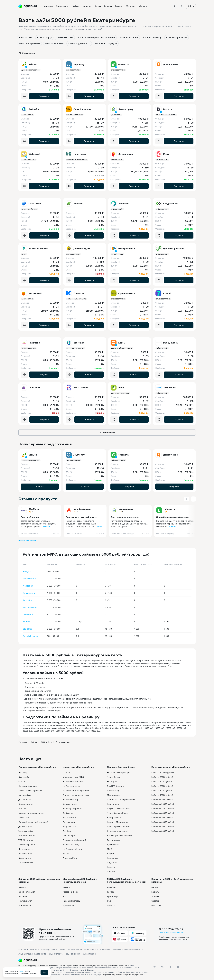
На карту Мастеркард (117, 822)
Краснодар (112, 896)
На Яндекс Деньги (71, 786)
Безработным (69, 827)
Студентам (112, 863)
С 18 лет (67, 773)
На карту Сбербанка (72, 809)
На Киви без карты (72, 800)
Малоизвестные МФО (73, 777)
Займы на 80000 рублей (163, 831)
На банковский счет (72, 849)
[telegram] (154, 967)
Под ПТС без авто (115, 786)
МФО (110, 849)
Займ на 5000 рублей (162, 791)
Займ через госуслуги (106, 43)
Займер (26, 622)
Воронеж (23, 896)
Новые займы (25, 854)
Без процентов (26, 804)
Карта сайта (40, 954)
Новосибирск (25, 905)
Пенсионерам (69, 836)
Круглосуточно (70, 804)
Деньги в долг (25, 827)
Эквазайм (27, 600)
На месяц (112, 867)
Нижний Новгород (72, 901)
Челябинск (112, 887)
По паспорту (69, 822)
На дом (110, 854)
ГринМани (28, 614)
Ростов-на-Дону (70, 892)
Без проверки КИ (27, 845)
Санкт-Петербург (27, 892)
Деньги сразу (127, 509)
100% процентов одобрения (76, 791)
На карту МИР (114, 818)
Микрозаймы (25, 795)
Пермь (155, 887)
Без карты (112, 782)
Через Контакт (114, 777)
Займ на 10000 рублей (162, 795)
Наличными (113, 804)
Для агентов (73, 949)
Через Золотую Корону (118, 813)
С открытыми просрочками (76, 795)
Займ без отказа (65, 38)
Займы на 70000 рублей (163, 827)
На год (66, 854)
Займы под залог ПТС (79, 43)
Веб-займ (27, 629)
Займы (34, 742)
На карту (23, 773)
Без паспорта (69, 818)
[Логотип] (84, 960)
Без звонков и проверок (119, 773)
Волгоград (156, 905)
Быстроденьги (30, 607)
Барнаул (155, 892)
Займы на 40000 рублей (163, 813)
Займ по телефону (152, 38)
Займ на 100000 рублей (163, 773)
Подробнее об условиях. (112, 974)
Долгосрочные (26, 849)
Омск (110, 901)
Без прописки (114, 840)
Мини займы (113, 795)
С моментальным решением (121, 800)
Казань (66, 887)
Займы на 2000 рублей (162, 800)
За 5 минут (68, 813)
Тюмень (155, 896)
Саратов (155, 901)
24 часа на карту (71, 845)
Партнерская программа (53, 949)
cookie (21, 971)
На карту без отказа (28, 786)
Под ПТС (22, 809)
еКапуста (170, 509)
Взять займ (24, 777)
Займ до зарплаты (54, 43)
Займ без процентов (177, 38)
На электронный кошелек (119, 836)
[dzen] (178, 967)
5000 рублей (47, 742)
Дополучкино (29, 579)
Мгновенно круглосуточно (31, 813)
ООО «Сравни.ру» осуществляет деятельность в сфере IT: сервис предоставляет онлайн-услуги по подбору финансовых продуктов (73, 965)
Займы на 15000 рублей (163, 809)
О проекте (23, 949)
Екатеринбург (25, 901)
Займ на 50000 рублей (162, 786)
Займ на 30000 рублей (162, 777)
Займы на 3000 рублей (162, 818)
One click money (30, 636)
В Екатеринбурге (63, 742)
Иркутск (111, 905)
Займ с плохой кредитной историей (96, 38)
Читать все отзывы (28, 541)
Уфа (65, 896)
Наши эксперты (55, 954)
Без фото (67, 831)
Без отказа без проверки (30, 791)
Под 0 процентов (27, 836)
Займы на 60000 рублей (163, 822)
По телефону (113, 791)
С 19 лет (111, 872)
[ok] (170, 967)
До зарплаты (29, 593)
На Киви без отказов (73, 782)
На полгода (112, 858)
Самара (111, 892)
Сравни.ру (23, 742)
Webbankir (28, 586)
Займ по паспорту (129, 38)
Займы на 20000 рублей (163, 804)
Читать (47, 527)
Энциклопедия (26, 954)
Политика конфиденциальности (127, 949)
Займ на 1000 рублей (162, 782)
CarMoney (35, 509)
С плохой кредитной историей (33, 822)
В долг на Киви (70, 858)
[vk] (162, 967)
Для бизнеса (113, 845)
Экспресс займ (26, 831)
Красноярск (68, 905)
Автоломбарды (26, 863)
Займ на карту (44, 38)
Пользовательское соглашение (95, 949)
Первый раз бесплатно (118, 827)
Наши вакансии (72, 954)
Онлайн (22, 782)
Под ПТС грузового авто (119, 809)
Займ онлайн (26, 38)
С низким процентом (117, 831)
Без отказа (24, 818)
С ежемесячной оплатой (75, 840)
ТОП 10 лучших (26, 840)
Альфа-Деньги (82, 509)
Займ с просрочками (29, 43)
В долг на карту (26, 858)
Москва (22, 887)
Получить (44, 96)
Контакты (35, 949)
